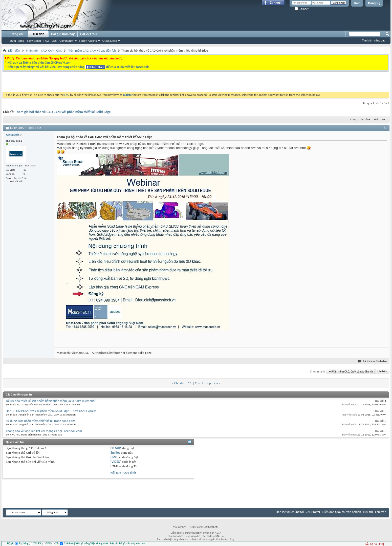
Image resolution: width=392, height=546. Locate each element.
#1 (385, 127)
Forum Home (16, 41)
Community (67, 41)
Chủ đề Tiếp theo (206, 383)
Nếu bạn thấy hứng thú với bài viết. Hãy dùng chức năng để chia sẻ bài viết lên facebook (78, 67)
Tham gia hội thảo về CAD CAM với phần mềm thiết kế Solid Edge (63, 112)
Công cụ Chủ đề (359, 119)
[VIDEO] (116, 462)
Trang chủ (17, 34)
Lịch (54, 41)
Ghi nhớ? (302, 9)
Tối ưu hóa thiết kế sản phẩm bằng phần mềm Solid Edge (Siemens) (50, 401)
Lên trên (382, 372)
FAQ (46, 41)
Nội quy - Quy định (123, 473)
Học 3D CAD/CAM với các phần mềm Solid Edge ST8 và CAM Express (51, 411)
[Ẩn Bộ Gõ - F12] (375, 544)
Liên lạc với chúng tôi (290, 512)
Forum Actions (88, 41)
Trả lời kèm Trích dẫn (373, 361)
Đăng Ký (374, 3)
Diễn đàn (38, 34)
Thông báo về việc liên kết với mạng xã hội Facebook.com (44, 431)
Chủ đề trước (183, 383)
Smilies (115, 453)
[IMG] (115, 457)
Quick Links (110, 41)
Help (357, 3)
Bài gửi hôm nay (63, 34)
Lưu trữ (368, 512)
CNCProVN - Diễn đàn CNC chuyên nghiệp (333, 512)
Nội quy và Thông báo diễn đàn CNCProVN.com (39, 63)
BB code (116, 448)
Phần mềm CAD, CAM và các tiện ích (92, 50)
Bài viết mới (34, 41)
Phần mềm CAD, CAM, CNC (44, 50)
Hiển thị (378, 119)
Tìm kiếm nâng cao (374, 40)
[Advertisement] (132, 83)
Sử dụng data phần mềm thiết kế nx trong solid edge (41, 421)
